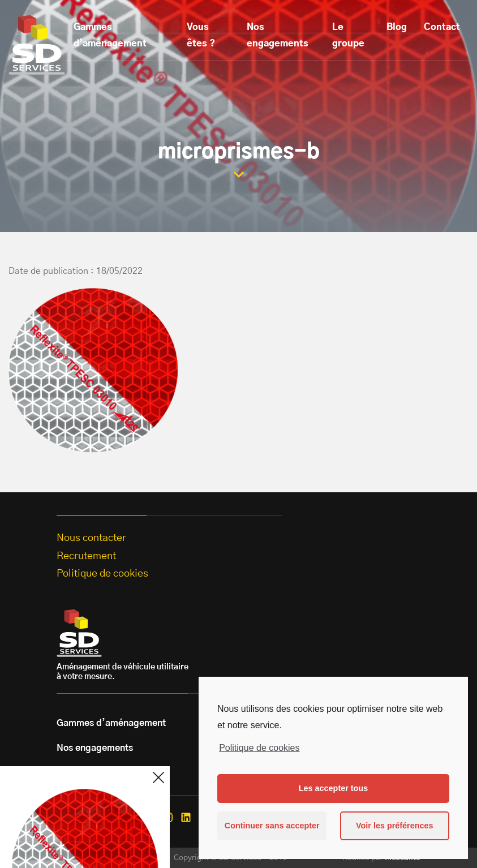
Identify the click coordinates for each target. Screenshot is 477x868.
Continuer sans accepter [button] (272, 826)
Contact (442, 27)
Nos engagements (278, 35)
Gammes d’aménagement (110, 35)
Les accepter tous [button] (333, 788)
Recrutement (86, 556)
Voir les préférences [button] (395, 826)
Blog (397, 27)
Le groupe (348, 35)
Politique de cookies (259, 748)
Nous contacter (91, 538)
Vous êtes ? (201, 35)
